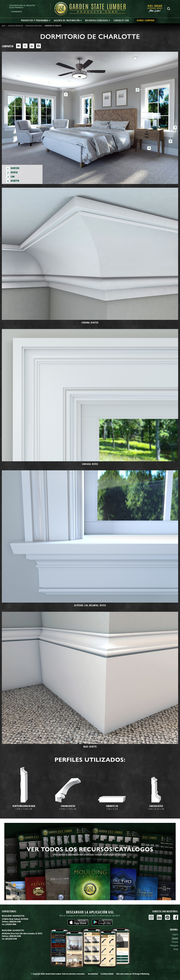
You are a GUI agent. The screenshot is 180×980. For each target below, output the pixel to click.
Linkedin (159, 917)
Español (175, 938)
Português (174, 945)
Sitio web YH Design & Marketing (133, 974)
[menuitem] (156, 9)
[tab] (36, 21)
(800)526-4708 (15, 922)
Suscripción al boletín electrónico (22, 6)
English (175, 934)
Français (175, 942)
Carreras (17, 12)
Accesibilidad (93, 974)
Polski (176, 949)
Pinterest (168, 917)
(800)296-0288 (15, 936)
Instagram (151, 917)
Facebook (176, 917)
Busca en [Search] (169, 9)
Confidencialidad (107, 974)
